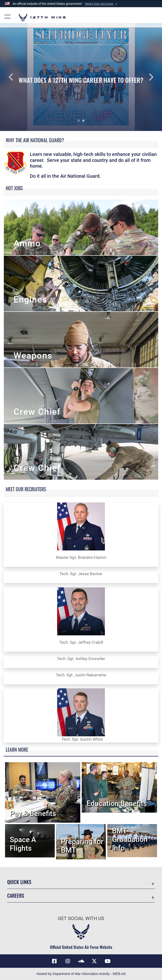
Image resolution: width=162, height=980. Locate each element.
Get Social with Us (81, 918)
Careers (16, 896)
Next (146, 77)
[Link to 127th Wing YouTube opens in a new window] (108, 961)
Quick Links (19, 882)
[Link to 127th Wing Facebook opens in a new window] (54, 961)
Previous (16, 77)
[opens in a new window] (68, 961)
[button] (102, 4)
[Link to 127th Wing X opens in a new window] (94, 961)
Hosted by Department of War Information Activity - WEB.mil (81, 974)
